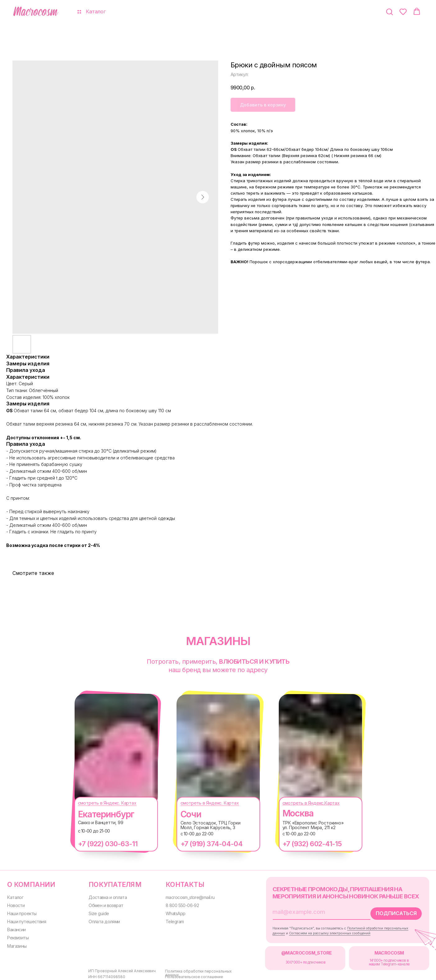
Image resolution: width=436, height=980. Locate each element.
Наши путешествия (26, 920)
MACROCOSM (378, 950)
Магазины (17, 944)
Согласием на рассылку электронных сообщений (320, 931)
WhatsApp (170, 912)
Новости (16, 904)
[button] (389, 11)
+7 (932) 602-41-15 (306, 844)
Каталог (15, 896)
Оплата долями (102, 920)
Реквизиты (18, 936)
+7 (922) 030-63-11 (101, 844)
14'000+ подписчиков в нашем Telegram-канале (378, 960)
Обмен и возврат (103, 904)
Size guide (96, 912)
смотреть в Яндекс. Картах (101, 803)
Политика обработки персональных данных (199, 969)
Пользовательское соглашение (187, 974)
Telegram (169, 920)
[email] (307, 911)
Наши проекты (21, 912)
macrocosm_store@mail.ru (185, 896)
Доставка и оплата (105, 896)
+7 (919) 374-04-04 (205, 844)
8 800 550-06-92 (178, 904)
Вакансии (16, 928)
